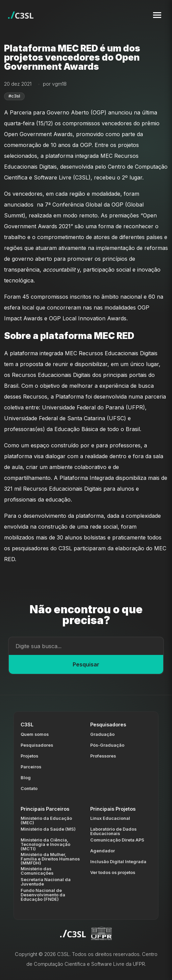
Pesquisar (86, 664)
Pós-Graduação (107, 745)
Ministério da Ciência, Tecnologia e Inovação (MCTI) (45, 844)
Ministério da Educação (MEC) (46, 821)
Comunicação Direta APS (117, 840)
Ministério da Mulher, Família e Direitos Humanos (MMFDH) (50, 859)
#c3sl (14, 96)
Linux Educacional (110, 818)
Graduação (102, 734)
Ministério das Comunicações (37, 871)
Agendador (103, 851)
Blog (26, 778)
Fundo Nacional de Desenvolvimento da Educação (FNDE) (43, 895)
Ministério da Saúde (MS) (48, 829)
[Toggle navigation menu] (157, 15)
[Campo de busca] (86, 646)
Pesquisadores (37, 745)
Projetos (29, 756)
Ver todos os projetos (113, 872)
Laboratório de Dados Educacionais (113, 831)
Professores (103, 756)
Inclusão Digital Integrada (118, 862)
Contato (29, 789)
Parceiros (31, 767)
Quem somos (35, 734)
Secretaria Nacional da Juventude (46, 882)
